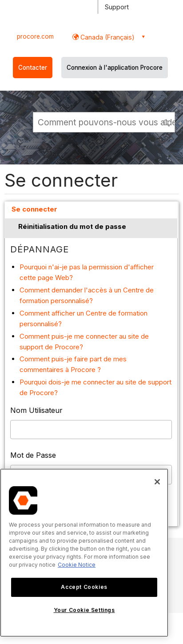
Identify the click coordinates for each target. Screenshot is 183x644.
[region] (84, 553)
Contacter (33, 68)
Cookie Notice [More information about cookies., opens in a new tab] (77, 565)
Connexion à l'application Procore (115, 68)
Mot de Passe (33, 455)
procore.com (35, 36)
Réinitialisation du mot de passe (72, 226)
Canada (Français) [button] (107, 37)
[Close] (157, 482)
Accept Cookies (84, 587)
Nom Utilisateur (36, 410)
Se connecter (34, 209)
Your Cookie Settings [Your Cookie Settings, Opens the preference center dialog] (84, 610)
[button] (167, 122)
